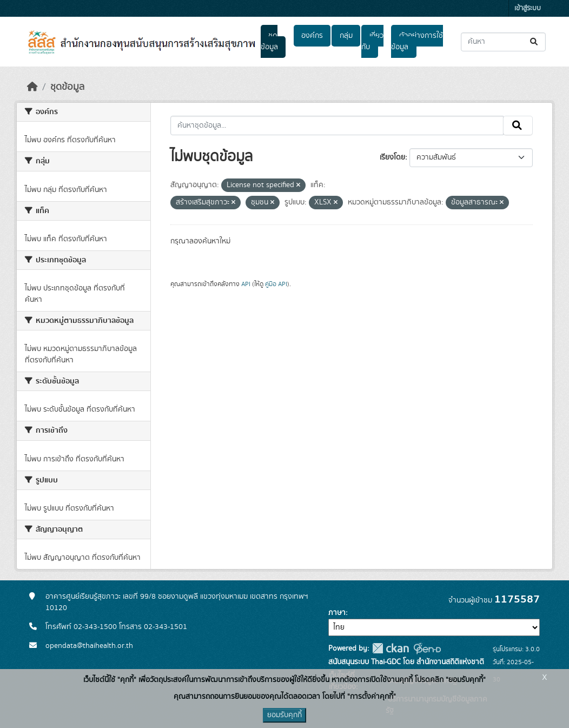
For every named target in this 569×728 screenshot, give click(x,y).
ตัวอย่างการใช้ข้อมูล (417, 41)
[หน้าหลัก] (32, 87)
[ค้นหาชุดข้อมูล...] (503, 42)
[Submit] (535, 42)
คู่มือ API (276, 284)
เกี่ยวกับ (372, 41)
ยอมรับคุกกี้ (284, 715)
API (246, 284)
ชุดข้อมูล (269, 41)
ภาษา (337, 613)
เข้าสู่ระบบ (528, 8)
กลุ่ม (346, 36)
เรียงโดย (392, 157)
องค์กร (312, 36)
